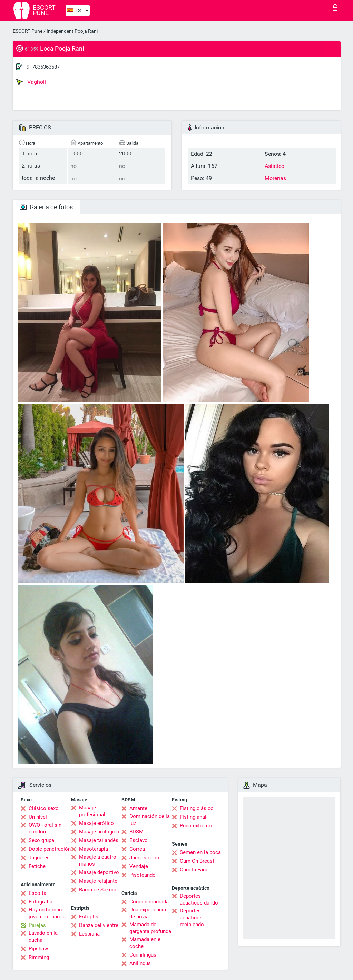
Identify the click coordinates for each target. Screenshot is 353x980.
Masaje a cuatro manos (98, 860)
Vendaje (139, 866)
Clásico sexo (44, 808)
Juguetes (39, 858)
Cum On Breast (197, 861)
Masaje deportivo (99, 872)
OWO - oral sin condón (45, 828)
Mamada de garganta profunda (150, 928)
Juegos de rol (145, 858)
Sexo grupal (42, 840)
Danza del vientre (99, 925)
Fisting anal (193, 817)
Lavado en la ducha (43, 937)
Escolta (37, 893)
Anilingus (140, 963)
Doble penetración (50, 849)
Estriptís (89, 917)
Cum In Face (194, 870)
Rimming (39, 957)
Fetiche (37, 866)
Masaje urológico (99, 832)
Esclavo (139, 840)
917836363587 (43, 67)
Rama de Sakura (98, 890)
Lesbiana (89, 934)
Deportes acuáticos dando (199, 899)
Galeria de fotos (46, 207)
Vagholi (31, 82)
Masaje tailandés (99, 840)
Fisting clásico (197, 808)
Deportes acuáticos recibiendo (192, 918)
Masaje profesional (92, 811)
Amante (138, 808)
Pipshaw (38, 949)
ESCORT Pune (28, 31)
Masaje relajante (98, 881)
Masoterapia (94, 849)
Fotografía (41, 902)
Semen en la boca (200, 852)
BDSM (136, 832)
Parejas (37, 925)
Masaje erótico (96, 823)
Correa (137, 849)
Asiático (274, 166)
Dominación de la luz (150, 820)
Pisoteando (143, 875)
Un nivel (38, 817)
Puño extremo (196, 826)
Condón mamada (149, 902)
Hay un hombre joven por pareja (47, 913)
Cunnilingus (143, 955)
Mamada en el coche (146, 943)
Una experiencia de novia (148, 913)
